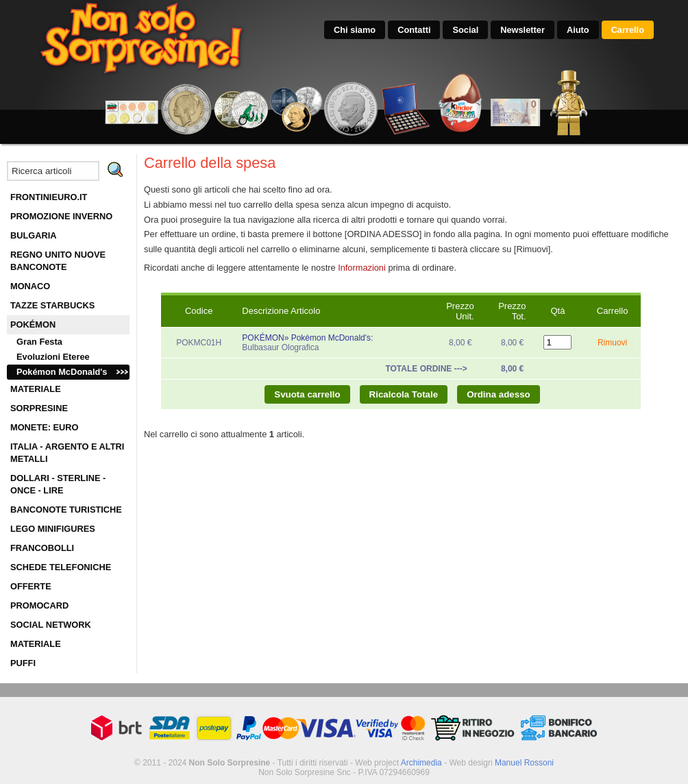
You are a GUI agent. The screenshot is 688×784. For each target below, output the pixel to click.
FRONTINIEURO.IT (49, 197)
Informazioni (362, 268)
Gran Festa (39, 342)
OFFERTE (31, 586)
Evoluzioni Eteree (53, 357)
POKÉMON (33, 324)
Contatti (414, 30)
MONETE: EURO (45, 427)
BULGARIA (34, 235)
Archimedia (421, 763)
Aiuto (578, 30)
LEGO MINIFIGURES (53, 529)
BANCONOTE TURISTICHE (66, 510)
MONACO (30, 286)
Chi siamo (355, 30)
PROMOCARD (39, 605)
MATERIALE (36, 389)
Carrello (628, 30)
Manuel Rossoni (524, 763)
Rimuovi (612, 343)
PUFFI (23, 663)
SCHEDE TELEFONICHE (61, 567)
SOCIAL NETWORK (51, 625)
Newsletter (523, 30)
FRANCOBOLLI (42, 548)
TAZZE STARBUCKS (52, 305)
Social (465, 30)
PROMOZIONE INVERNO (61, 216)
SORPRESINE (39, 408)
